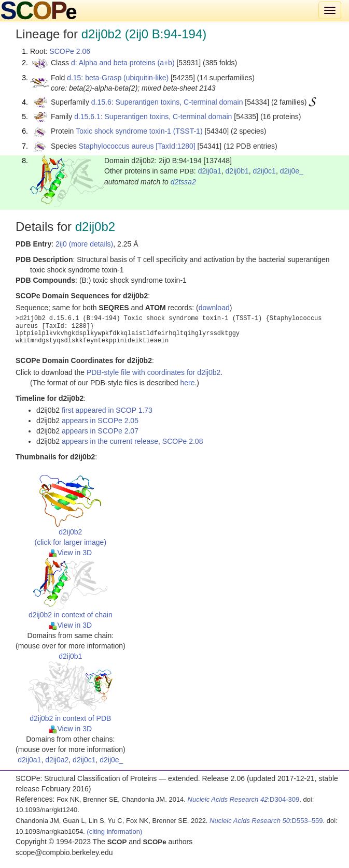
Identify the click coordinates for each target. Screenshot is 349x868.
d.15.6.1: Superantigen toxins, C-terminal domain (153, 117)
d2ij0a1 (210, 171)
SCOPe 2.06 (70, 51)
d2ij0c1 (264, 171)
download (214, 308)
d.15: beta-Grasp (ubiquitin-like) (118, 78)
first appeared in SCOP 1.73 (107, 410)
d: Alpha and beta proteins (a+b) (123, 63)
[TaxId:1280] (175, 146)
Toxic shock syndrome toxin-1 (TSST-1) (139, 131)
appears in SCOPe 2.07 (100, 431)
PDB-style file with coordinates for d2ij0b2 (153, 372)
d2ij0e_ (292, 171)
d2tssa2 (183, 182)
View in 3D (70, 553)
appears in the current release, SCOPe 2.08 (132, 441)
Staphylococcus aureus (116, 146)
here (187, 383)
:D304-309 (244, 799)
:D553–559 (266, 821)
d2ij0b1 (237, 171)
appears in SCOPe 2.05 (100, 421)
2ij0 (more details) (84, 244)
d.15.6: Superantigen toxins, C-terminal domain (167, 102)
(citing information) (114, 831)
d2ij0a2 (57, 760)
